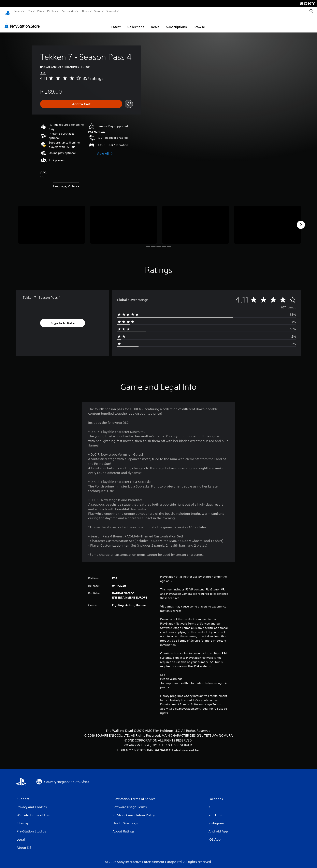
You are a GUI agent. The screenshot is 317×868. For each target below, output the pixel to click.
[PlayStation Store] (23, 22)
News (85, 11)
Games (18, 11)
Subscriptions (176, 23)
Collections (136, 23)
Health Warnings (171, 675)
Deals (155, 23)
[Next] (301, 221)
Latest (116, 23)
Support (111, 11)
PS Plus (52, 11)
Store (98, 11)
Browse (199, 23)
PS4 (40, 11)
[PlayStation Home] (8, 11)
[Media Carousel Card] (52, 221)
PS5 (30, 11)
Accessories (69, 11)
